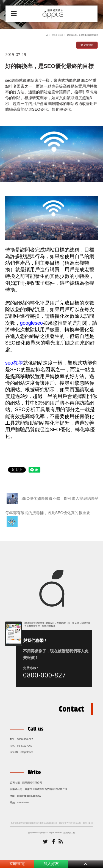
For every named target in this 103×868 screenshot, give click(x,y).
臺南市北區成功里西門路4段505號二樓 (46, 789)
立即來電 (17, 864)
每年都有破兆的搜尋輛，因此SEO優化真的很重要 (48, 519)
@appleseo (27, 752)
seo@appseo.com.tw (29, 796)
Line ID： (15, 752)
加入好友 (51, 864)
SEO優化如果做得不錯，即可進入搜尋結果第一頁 (52, 499)
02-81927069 (25, 746)
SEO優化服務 (57, 35)
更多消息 (87, 45)
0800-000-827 (44, 675)
